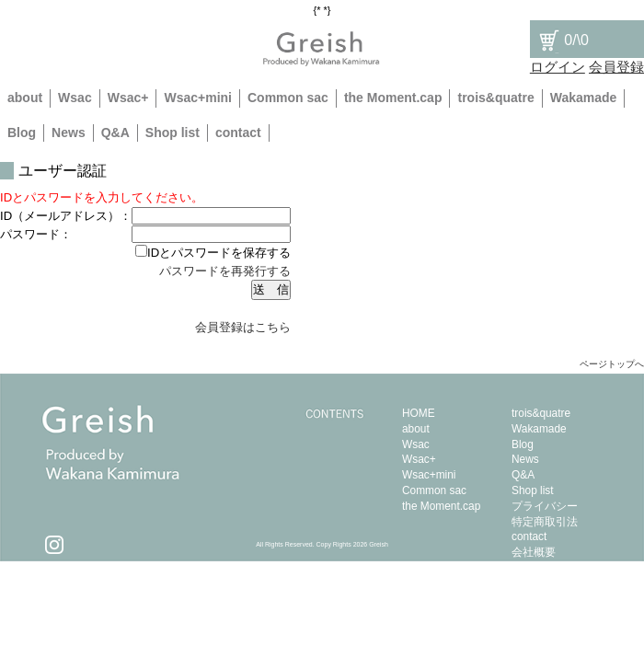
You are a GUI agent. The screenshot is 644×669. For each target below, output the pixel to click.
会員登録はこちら (243, 327)
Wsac (75, 98)
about (25, 98)
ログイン (558, 67)
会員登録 (616, 67)
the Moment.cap (393, 98)
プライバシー (545, 506)
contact (238, 133)
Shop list (172, 133)
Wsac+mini (198, 98)
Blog (22, 133)
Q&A (115, 133)
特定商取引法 (545, 522)
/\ (563, 40)
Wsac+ (128, 98)
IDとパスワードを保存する (213, 253)
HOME (419, 413)
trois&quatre (495, 98)
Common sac (288, 98)
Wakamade (584, 98)
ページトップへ (612, 364)
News (69, 133)
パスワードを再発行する (225, 271)
